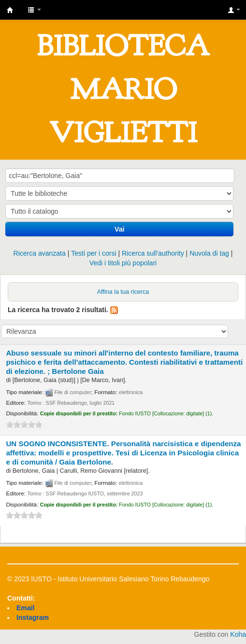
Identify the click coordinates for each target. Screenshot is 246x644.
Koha (238, 634)
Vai (119, 229)
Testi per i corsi (94, 253)
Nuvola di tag (209, 253)
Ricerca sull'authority (153, 253)
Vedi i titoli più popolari (123, 263)
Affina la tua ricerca (123, 292)
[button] (34, 10)
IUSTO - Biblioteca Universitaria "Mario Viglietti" (10, 10)
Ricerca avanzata (40, 253)
